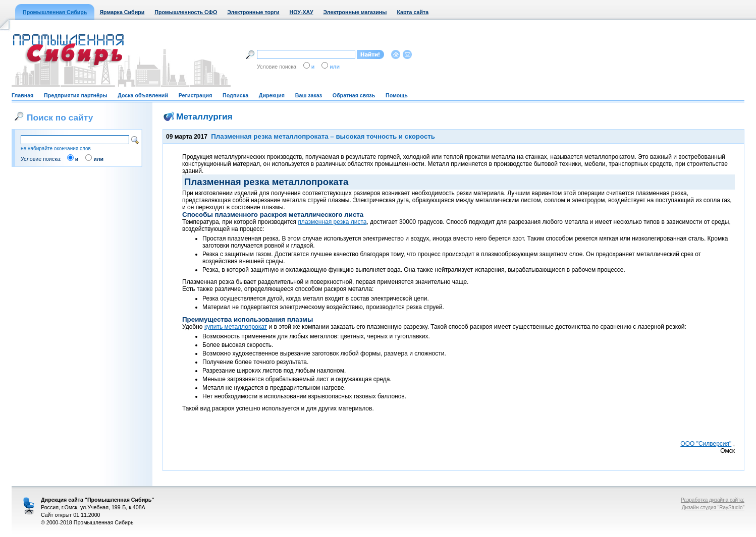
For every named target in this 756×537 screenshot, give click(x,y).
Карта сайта (413, 12)
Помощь (397, 95)
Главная (22, 95)
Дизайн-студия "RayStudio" (713, 508)
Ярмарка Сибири (122, 12)
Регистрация (196, 95)
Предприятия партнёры (75, 95)
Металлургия (204, 116)
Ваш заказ (309, 95)
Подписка (235, 95)
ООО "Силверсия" (706, 444)
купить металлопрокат (236, 327)
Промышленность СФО (186, 12)
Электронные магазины (355, 12)
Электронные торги (253, 12)
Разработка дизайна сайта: (713, 500)
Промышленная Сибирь (55, 12)
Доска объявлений (143, 95)
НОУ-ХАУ (302, 12)
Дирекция (272, 95)
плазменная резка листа (332, 222)
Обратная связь (354, 95)
